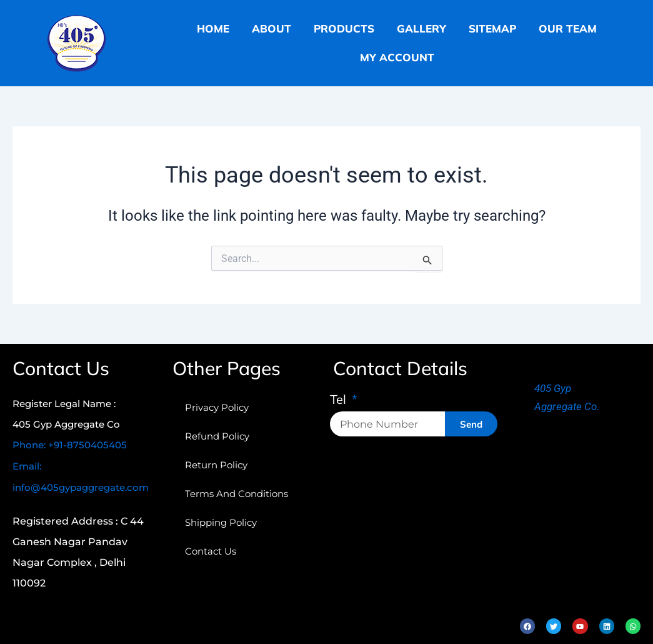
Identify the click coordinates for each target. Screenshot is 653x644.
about (272, 28)
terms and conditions (237, 494)
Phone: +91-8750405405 (70, 445)
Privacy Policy (217, 407)
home (213, 28)
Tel (340, 400)
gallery (421, 28)
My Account (397, 57)
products (344, 28)
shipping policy (221, 522)
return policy (216, 465)
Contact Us (211, 551)
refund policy (217, 436)
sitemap (492, 28)
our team (568, 28)
